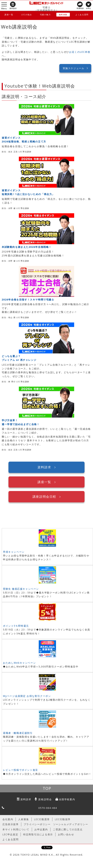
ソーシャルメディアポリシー (71, 824)
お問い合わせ (66, 834)
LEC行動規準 (63, 819)
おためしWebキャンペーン (19, 663)
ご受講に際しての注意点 (68, 829)
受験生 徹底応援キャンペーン (21, 589)
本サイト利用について (16, 829)
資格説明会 (45, 799)
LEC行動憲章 (42, 819)
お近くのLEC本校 (80, 52)
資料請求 (44, 467)
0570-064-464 (48, 808)
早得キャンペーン (14, 552)
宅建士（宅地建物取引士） (46, 9)
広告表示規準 (11, 824)
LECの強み (27, 15)
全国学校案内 (67, 799)
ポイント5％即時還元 (16, 626)
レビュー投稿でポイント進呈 (20, 770)
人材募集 (24, 819)
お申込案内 (41, 829)
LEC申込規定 (10, 834)
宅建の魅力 (45, 15)
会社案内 (8, 819)
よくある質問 (82, 15)
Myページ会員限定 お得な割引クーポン (27, 696)
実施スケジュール (74, 68)
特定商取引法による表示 (38, 834)
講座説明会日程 (44, 497)
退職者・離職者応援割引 (18, 733)
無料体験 (63, 15)
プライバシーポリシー (37, 824)
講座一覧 (9, 15)
